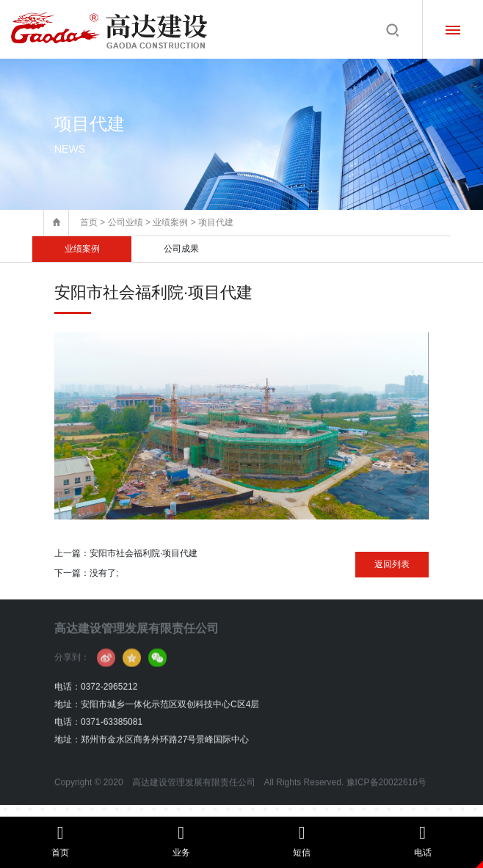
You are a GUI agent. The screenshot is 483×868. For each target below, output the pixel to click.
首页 (89, 222)
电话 (423, 841)
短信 (302, 841)
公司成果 (181, 249)
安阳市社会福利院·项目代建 (144, 553)
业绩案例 (170, 222)
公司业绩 (126, 222)
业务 (182, 841)
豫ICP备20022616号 (386, 798)
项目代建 (216, 222)
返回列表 (392, 564)
